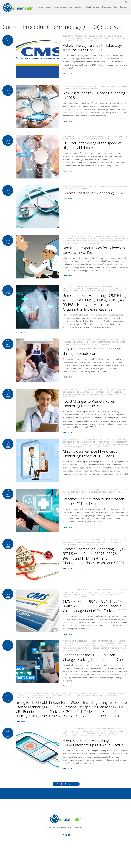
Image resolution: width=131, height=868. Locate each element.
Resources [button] (107, 8)
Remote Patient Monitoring (107, 348)
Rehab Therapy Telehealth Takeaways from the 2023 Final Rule (92, 51)
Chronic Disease (86, 751)
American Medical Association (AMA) (78, 138)
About (49, 8)
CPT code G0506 (74, 601)
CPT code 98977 (99, 496)
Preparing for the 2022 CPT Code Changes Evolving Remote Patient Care (94, 670)
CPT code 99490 (111, 598)
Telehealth (82, 42)
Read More (67, 79)
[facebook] (63, 856)
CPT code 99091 (117, 448)
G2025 (79, 243)
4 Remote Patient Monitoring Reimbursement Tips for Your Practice (90, 765)
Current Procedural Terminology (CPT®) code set (95, 40)
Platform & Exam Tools (63, 8)
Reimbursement (93, 8)
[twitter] (66, 856)
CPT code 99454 (74, 290)
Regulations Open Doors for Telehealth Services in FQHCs (90, 251)
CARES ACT (72, 238)
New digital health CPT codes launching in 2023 (90, 97)
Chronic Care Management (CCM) (81, 346)
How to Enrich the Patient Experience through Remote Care (94, 357)
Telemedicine (98, 756)
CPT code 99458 (112, 290)
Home (41, 8)
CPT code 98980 (112, 496)
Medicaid (75, 756)
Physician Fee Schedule (108, 243)
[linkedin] (70, 856)
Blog (116, 8)
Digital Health (116, 88)
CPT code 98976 (87, 496)
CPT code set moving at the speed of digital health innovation (94, 147)
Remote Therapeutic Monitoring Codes (93, 197)
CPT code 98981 (78, 709)
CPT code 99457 (87, 290)
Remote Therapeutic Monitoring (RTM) (106, 498)
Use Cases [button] (80, 8)
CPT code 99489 (98, 598)
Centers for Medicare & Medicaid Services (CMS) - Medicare (92, 38)
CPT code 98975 (74, 496)
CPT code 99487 (85, 598)
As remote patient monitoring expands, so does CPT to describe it (94, 510)
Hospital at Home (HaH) (85, 348)
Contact (124, 8)
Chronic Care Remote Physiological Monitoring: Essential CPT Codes (95, 460)
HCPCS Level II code (89, 243)
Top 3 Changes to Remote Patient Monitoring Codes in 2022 (94, 410)
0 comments (93, 42)
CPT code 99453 (103, 654)
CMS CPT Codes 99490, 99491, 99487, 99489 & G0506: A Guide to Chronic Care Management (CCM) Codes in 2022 (95, 614)
